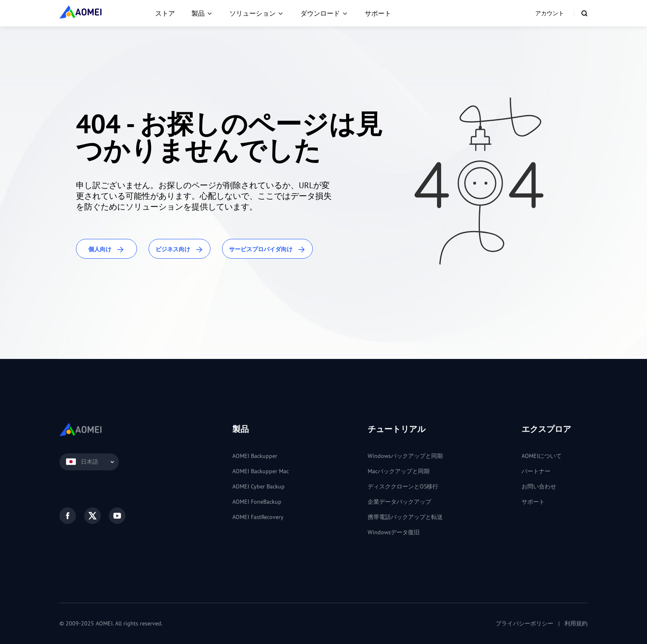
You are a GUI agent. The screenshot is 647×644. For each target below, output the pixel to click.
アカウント (550, 13)
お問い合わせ (539, 486)
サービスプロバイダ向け (267, 250)
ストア (165, 13)
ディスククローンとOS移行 (403, 486)
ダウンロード (320, 13)
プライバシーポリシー (524, 623)
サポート (378, 13)
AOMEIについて (542, 456)
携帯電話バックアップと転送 (405, 517)
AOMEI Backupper (255, 456)
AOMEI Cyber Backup (259, 486)
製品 (198, 13)
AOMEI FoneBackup (257, 502)
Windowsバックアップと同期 (405, 456)
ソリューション (253, 13)
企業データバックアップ (399, 502)
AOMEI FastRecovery (258, 517)
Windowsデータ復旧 (394, 532)
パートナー (536, 471)
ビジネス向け (179, 250)
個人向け (106, 250)
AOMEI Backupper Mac (261, 471)
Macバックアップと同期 (399, 471)
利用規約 (576, 623)
